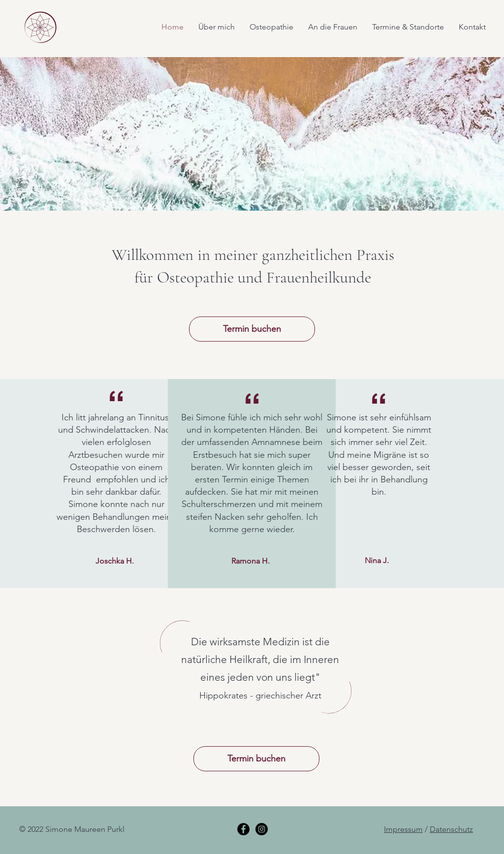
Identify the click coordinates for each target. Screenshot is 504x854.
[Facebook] (243, 829)
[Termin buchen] (252, 329)
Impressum (403, 829)
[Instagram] (262, 829)
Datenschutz (451, 829)
